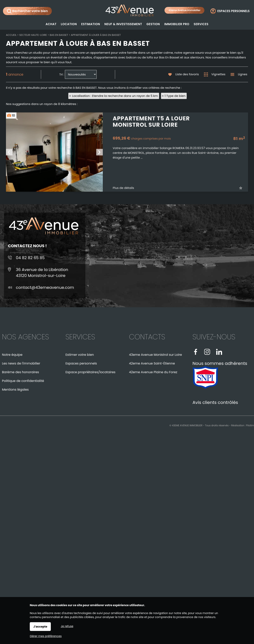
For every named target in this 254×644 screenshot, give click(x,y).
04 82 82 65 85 (30, 258)
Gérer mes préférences (46, 636)
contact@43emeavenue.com (45, 287)
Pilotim (250, 425)
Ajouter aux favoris (244, 226)
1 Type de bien (175, 96)
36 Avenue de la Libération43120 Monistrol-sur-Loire (42, 273)
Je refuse (67, 626)
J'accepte (40, 627)
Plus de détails (123, 226)
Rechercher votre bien (27, 11)
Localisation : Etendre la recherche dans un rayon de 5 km (115, 96)
